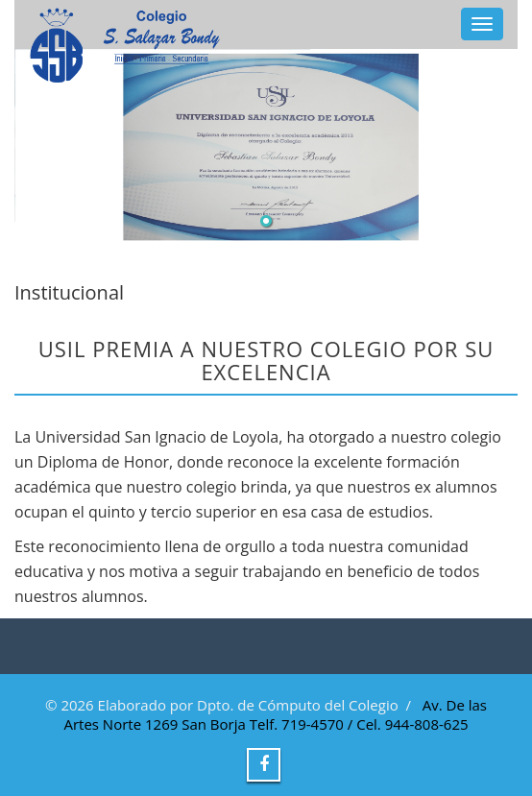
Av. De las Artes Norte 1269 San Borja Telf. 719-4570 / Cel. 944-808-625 (275, 714)
